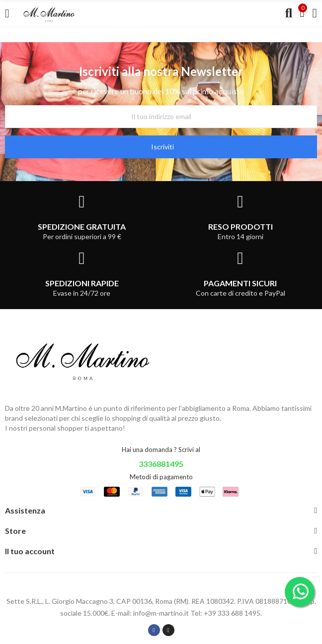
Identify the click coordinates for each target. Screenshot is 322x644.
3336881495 (161, 464)
